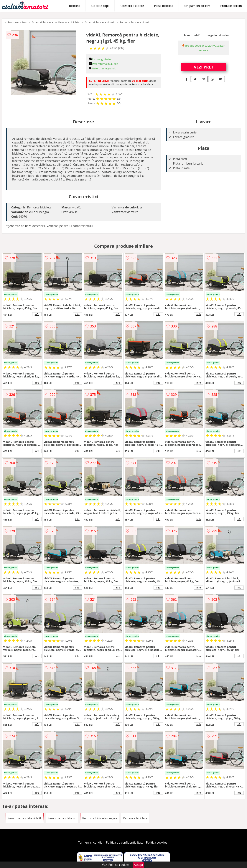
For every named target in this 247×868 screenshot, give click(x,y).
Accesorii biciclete (132, 6)
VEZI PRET (204, 67)
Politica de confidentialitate (125, 842)
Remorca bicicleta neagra (100, 818)
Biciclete (75, 6)
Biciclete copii (100, 6)
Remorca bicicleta (69, 22)
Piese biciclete (164, 6)
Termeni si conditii (91, 842)
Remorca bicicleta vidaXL (135, 22)
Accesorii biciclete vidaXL (100, 22)
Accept (139, 865)
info (37, 314)
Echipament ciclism (197, 6)
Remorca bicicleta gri (62, 818)
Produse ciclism (231, 6)
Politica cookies (157, 842)
